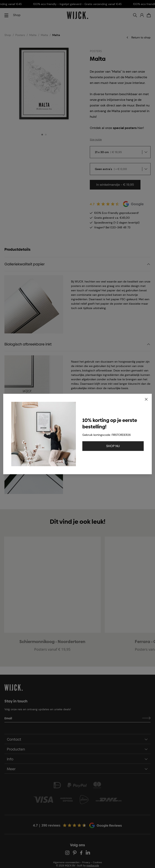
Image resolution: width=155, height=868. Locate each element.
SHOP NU (113, 446)
